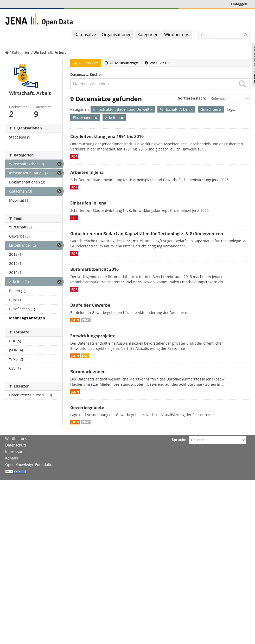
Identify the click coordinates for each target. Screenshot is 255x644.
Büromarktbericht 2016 (94, 269)
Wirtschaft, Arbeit (50, 52)
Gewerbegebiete (87, 408)
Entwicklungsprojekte (93, 336)
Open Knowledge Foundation (30, 465)
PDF (74, 156)
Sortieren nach (191, 98)
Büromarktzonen (88, 372)
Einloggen (239, 4)
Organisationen (117, 35)
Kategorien (148, 35)
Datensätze (85, 35)
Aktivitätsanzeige (121, 63)
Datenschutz (16, 445)
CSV (85, 356)
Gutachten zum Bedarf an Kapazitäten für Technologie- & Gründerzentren (147, 234)
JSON (75, 320)
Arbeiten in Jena (87, 172)
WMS (86, 320)
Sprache (179, 440)
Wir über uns (177, 35)
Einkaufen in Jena (88, 203)
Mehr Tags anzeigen (27, 318)
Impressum (15, 452)
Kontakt (12, 458)
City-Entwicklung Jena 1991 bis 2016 (107, 136)
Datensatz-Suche (85, 74)
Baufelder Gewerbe (90, 305)
